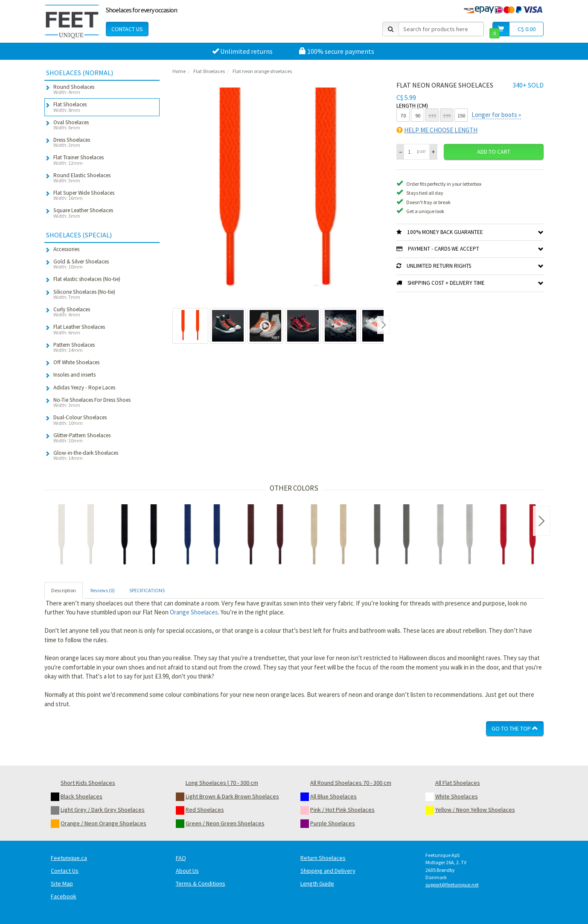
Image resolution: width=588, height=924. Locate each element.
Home (179, 71)
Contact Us (127, 29)
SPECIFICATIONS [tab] (147, 590)
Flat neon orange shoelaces (262, 71)
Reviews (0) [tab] (103, 590)
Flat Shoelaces (209, 71)
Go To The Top (515, 728)
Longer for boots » (496, 115)
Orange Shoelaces (194, 612)
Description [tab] (64, 590)
